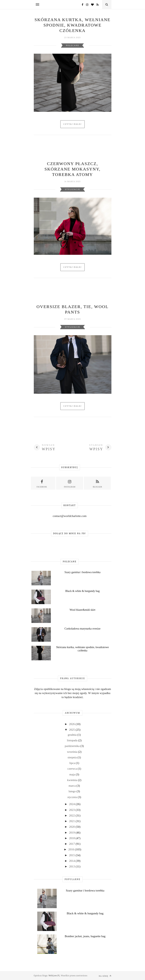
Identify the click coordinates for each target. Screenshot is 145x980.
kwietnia (72, 780)
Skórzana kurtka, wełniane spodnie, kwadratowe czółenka (72, 25)
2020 (72, 827)
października (73, 746)
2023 (72, 810)
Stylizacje (73, 189)
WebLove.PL (54, 976)
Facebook (42, 483)
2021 (72, 821)
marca (73, 786)
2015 (72, 855)
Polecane (73, 45)
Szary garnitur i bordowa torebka (82, 572)
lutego (72, 791)
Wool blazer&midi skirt (83, 610)
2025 (72, 730)
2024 (72, 804)
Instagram (70, 483)
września (72, 752)
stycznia (72, 797)
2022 (72, 816)
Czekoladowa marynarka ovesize (82, 629)
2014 (72, 861)
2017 (72, 844)
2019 (72, 833)
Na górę (105, 976)
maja (72, 774)
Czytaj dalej (72, 124)
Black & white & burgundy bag (83, 591)
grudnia (73, 735)
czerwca (72, 769)
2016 (72, 849)
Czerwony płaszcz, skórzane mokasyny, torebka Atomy (72, 169)
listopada (73, 740)
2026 (72, 724)
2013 (72, 866)
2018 (72, 838)
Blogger (97, 483)
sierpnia (72, 757)
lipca (72, 763)
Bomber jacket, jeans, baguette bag (85, 936)
